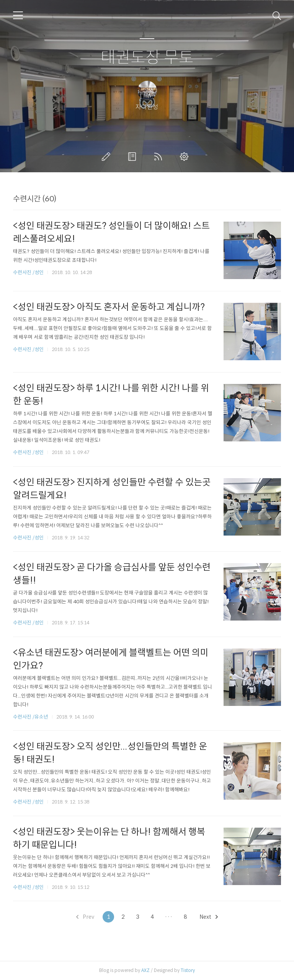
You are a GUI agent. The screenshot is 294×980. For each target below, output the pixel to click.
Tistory (188, 970)
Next (209, 917)
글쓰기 (108, 157)
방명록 (134, 157)
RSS (160, 157)
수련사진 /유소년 (31, 717)
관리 (186, 157)
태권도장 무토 (147, 58)
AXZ (145, 970)
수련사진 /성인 (29, 272)
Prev (85, 917)
